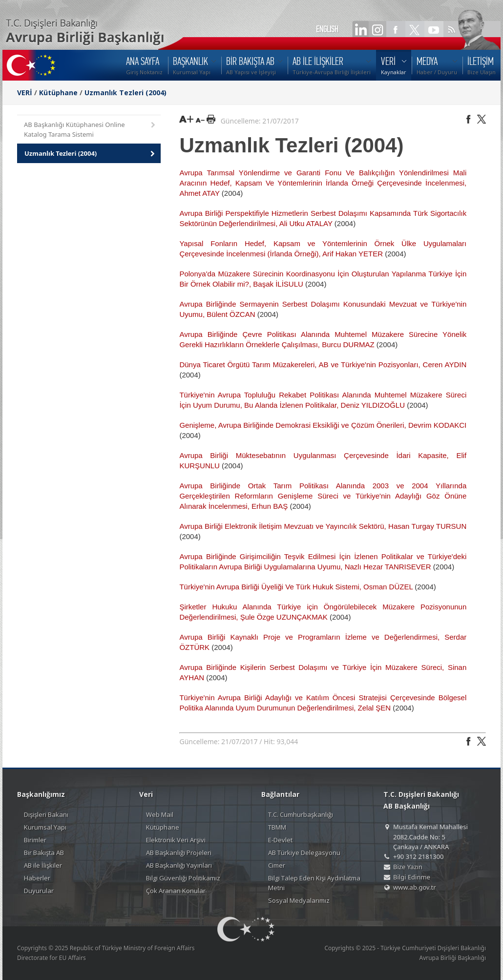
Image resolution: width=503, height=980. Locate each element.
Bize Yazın (408, 867)
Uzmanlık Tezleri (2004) (126, 93)
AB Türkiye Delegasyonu (304, 853)
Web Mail (160, 814)
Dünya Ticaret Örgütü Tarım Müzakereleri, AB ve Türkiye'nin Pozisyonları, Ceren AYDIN (323, 365)
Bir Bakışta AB (44, 853)
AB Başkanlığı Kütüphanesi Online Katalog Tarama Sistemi (90, 129)
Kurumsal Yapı (45, 827)
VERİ (25, 93)
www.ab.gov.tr (415, 887)
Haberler (37, 878)
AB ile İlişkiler (43, 865)
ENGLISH (327, 29)
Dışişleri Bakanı (46, 814)
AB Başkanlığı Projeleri (179, 853)
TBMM (277, 827)
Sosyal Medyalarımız (299, 900)
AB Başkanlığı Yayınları (179, 865)
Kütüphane (58, 93)
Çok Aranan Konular (176, 891)
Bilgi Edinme (412, 877)
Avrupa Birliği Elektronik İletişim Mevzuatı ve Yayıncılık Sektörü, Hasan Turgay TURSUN (323, 526)
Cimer (277, 865)
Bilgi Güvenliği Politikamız (183, 878)
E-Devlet (280, 840)
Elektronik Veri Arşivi (176, 840)
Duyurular (39, 891)
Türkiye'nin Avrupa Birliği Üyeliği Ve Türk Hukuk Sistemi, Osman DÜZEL (296, 587)
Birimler (35, 840)
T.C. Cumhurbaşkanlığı (301, 814)
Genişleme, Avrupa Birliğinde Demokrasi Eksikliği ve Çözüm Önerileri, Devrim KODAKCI (323, 425)
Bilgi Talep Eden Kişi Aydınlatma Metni (314, 883)
